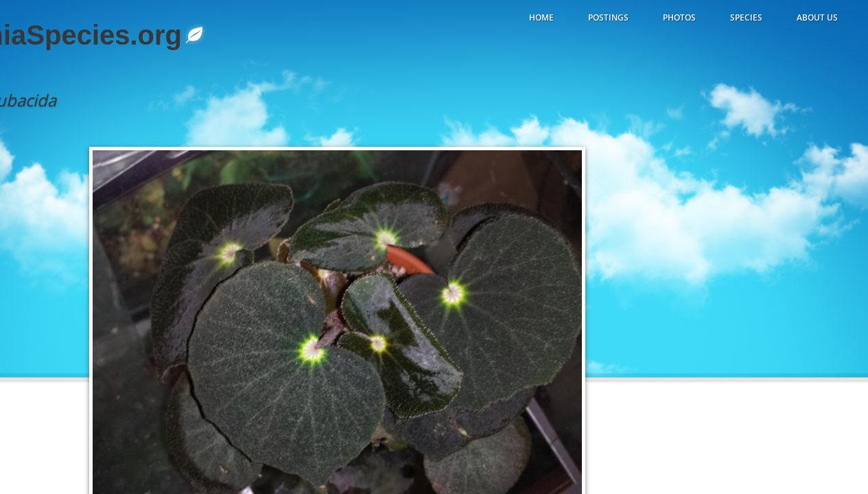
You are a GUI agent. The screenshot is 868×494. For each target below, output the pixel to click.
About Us (817, 17)
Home (541, 17)
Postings (608, 17)
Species (746, 17)
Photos (679, 17)
